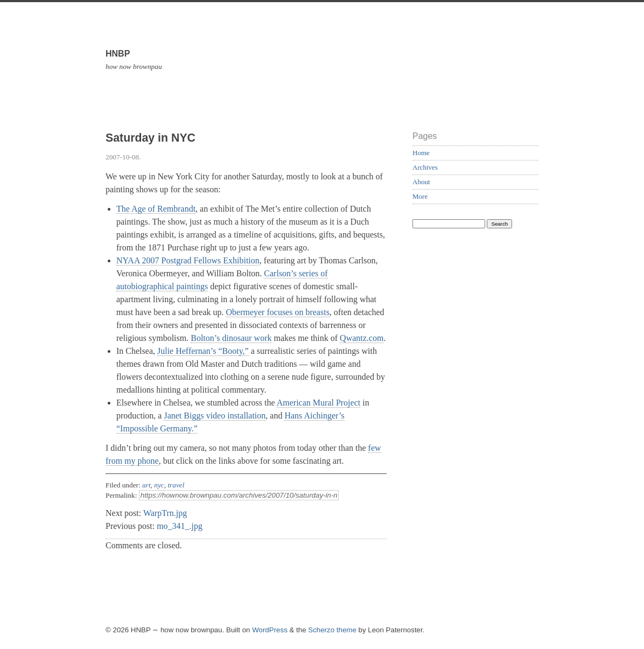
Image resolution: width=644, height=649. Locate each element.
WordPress (270, 630)
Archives (425, 167)
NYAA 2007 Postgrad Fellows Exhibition (188, 260)
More (420, 196)
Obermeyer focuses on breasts (277, 312)
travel (176, 485)
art (146, 485)
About (421, 182)
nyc (159, 485)
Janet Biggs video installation (215, 416)
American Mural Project (319, 403)
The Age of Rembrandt (156, 209)
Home (421, 153)
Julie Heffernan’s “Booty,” (203, 351)
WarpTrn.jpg (165, 513)
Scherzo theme (332, 630)
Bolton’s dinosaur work (231, 338)
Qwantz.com (362, 338)
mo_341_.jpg (180, 526)
